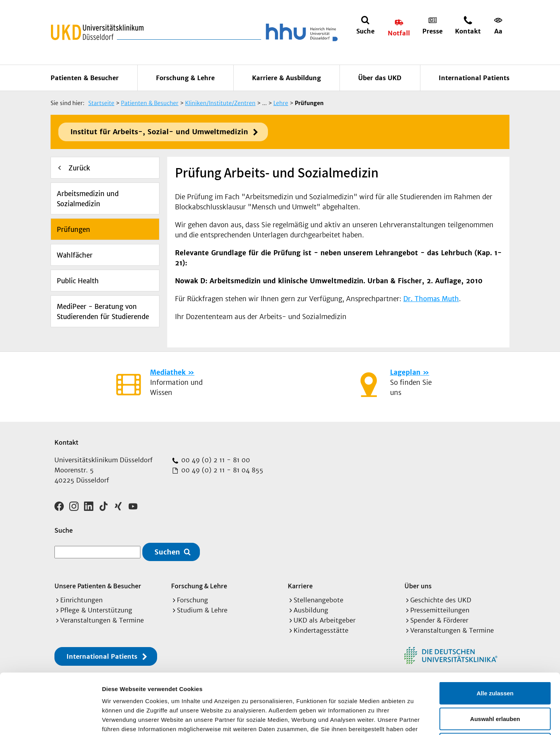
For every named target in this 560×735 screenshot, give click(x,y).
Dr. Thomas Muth (431, 299)
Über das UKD (380, 78)
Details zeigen (414, 720)
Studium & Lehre (202, 610)
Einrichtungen (81, 600)
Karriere (300, 586)
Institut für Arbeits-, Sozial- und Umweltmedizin (159, 132)
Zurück (79, 168)
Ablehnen (495, 684)
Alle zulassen (495, 633)
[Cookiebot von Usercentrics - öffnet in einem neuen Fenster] (50, 720)
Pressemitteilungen (440, 610)
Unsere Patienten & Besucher (98, 586)
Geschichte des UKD (441, 600)
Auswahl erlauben (495, 659)
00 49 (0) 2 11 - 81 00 (215, 460)
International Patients (474, 78)
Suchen (167, 552)
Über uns (418, 586)
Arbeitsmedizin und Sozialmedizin (88, 199)
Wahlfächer (75, 255)
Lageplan (405, 372)
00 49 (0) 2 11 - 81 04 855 (221, 470)
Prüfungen (73, 230)
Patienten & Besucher (85, 78)
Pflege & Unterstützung (96, 610)
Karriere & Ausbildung (286, 78)
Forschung (192, 600)
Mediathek (168, 372)
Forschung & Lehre (185, 78)
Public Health (78, 281)
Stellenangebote (318, 600)
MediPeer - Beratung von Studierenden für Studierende (103, 312)
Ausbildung (311, 610)
